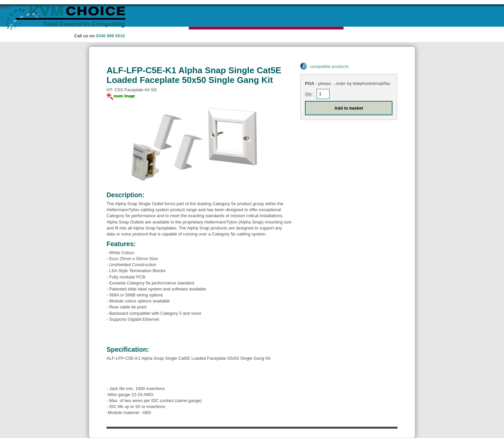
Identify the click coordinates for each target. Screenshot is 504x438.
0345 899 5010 (110, 36)
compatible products (329, 66)
